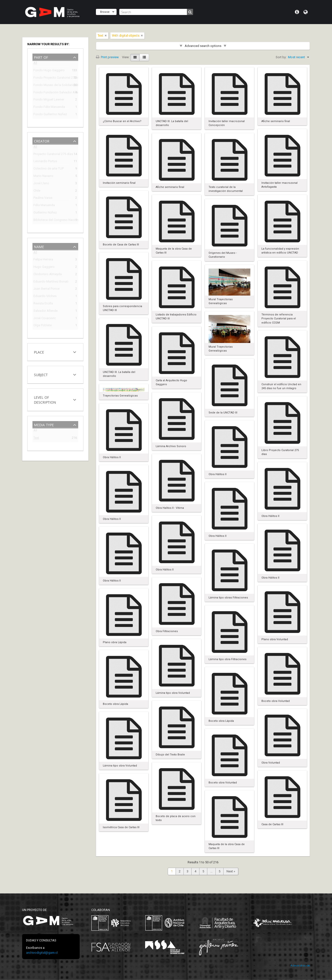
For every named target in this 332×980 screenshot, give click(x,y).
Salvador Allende (45, 311)
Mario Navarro (43, 177)
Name (39, 246)
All (35, 64)
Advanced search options (203, 46)
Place (39, 352)
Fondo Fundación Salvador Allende (52, 93)
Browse (105, 12)
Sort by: (281, 57)
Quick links (297, 12)
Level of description (45, 399)
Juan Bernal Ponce (46, 289)
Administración (300, 966)
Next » (231, 871)
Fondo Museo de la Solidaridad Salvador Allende (52, 86)
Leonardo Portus (45, 162)
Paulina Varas (43, 198)
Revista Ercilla (43, 304)
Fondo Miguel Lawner (49, 100)
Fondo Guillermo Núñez (50, 115)
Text (36, 438)
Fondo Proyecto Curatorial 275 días (52, 78)
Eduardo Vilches (45, 297)
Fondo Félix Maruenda (49, 107)
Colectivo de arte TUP (49, 169)
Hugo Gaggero (44, 267)
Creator (42, 141)
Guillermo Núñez (45, 213)
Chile (37, 191)
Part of (41, 57)
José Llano (41, 184)
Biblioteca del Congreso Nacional (52, 220)
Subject (41, 374)
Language (306, 12)
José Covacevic (45, 319)
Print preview (107, 57)
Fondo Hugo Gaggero (49, 71)
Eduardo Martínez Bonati (51, 282)
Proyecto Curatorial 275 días (52, 155)
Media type (44, 424)
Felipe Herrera (43, 260)
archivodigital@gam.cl (42, 953)
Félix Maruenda (44, 206)
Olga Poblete (43, 326)
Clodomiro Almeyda (48, 275)
